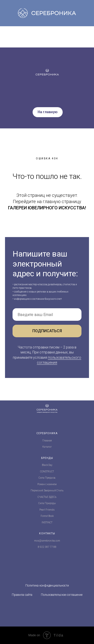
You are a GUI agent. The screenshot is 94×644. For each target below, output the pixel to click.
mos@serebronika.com (47, 541)
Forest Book (47, 516)
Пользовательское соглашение (62, 595)
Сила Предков (47, 478)
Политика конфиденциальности (47, 586)
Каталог (47, 447)
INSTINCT (47, 522)
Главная (47, 441)
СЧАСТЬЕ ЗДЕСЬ (47, 497)
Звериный (50, 490)
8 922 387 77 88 (47, 547)
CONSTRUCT (47, 472)
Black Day (47, 465)
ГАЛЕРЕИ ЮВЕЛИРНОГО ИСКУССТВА (46, 208)
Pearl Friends (47, 510)
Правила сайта (22, 595)
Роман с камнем (47, 484)
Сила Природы (47, 503)
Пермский (37, 490)
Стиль (60, 490)
